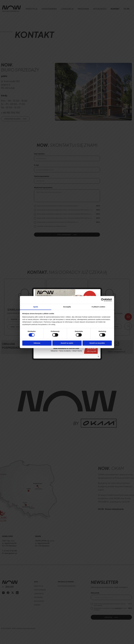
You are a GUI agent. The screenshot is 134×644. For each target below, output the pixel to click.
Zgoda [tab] (36, 307)
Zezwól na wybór (67, 343)
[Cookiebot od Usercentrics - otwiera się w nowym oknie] (103, 300)
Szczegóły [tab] (67, 307)
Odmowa (37, 343)
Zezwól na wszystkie (97, 343)
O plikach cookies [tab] (98, 307)
